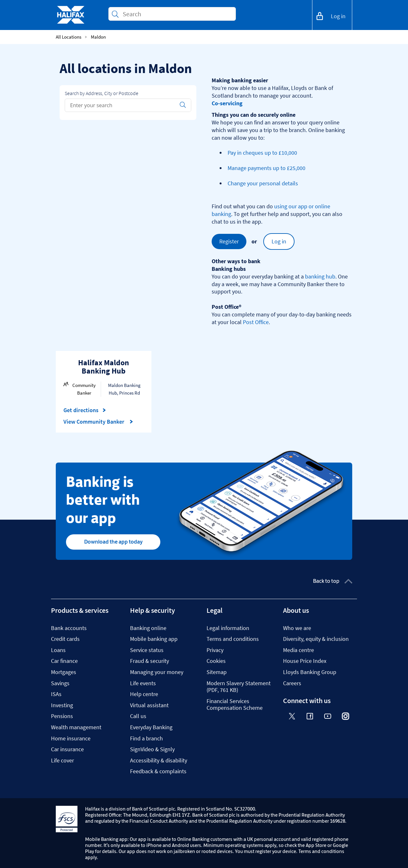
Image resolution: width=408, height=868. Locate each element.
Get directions (85, 410)
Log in (279, 241)
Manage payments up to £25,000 (266, 168)
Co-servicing (227, 103)
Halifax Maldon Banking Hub (104, 367)
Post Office (256, 322)
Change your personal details (263, 183)
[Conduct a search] (177, 14)
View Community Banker (98, 422)
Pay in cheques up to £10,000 (262, 153)
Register (229, 241)
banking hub (320, 276)
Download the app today (113, 542)
